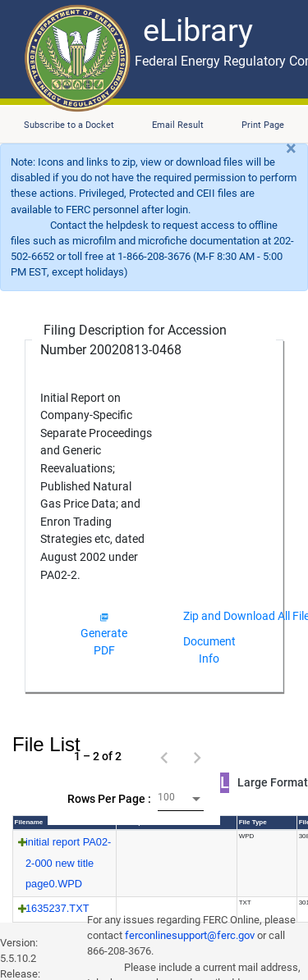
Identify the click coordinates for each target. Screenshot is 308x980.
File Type (253, 822)
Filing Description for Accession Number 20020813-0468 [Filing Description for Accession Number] (133, 340)
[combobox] (181, 799)
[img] (104, 617)
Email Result (178, 125)
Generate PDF (104, 635)
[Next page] (197, 756)
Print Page (263, 125)
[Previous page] (164, 756)
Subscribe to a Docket (69, 125)
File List (46, 744)
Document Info (209, 650)
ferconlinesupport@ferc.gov (190, 935)
